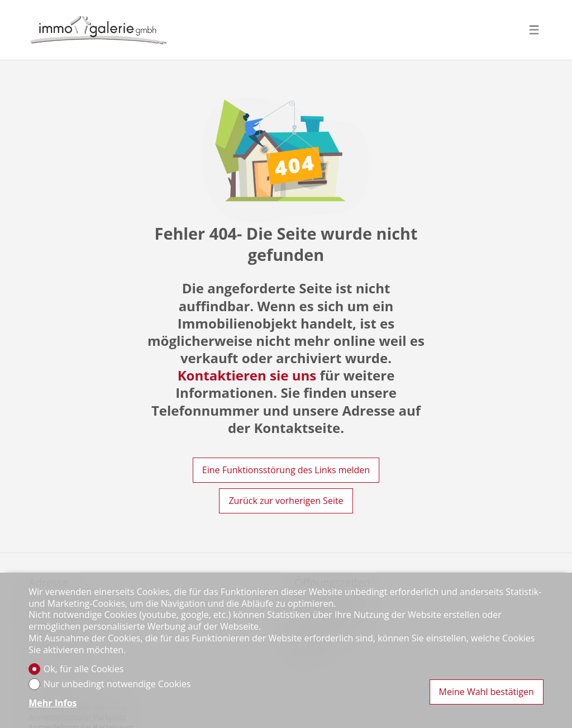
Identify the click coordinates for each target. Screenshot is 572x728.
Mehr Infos (53, 703)
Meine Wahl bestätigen (487, 692)
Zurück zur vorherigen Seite (286, 501)
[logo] (98, 30)
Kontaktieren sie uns (247, 375)
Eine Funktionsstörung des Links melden (286, 470)
